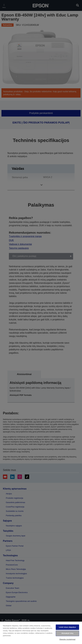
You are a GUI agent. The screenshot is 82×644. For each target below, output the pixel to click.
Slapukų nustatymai (67, 639)
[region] (41, 633)
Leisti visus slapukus (67, 627)
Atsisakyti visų (67, 633)
